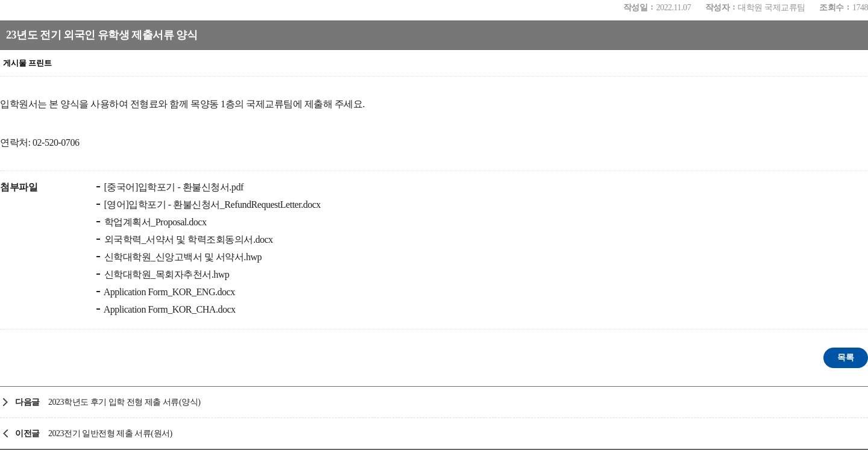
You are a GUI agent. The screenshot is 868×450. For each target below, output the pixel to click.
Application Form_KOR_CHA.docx (169, 309)
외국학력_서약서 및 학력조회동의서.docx (187, 239)
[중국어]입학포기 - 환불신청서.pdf (173, 187)
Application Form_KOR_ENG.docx (168, 292)
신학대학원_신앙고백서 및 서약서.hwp (182, 257)
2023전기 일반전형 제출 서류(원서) (110, 433)
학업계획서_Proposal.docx (154, 222)
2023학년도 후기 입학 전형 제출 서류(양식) (124, 402)
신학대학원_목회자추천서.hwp (165, 274)
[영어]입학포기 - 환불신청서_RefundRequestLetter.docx (211, 205)
